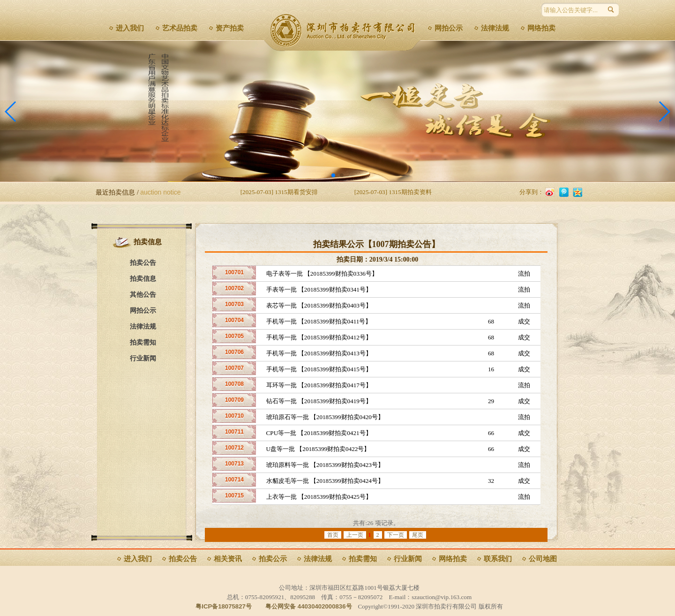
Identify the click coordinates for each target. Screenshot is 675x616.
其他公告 (143, 295)
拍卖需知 (143, 342)
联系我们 (498, 559)
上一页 (355, 535)
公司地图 (543, 559)
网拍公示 (449, 28)
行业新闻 (143, 358)
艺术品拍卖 (180, 28)
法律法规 (495, 28)
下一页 (396, 535)
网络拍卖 (541, 28)
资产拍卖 (230, 28)
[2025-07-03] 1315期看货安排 (279, 192)
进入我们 (130, 28)
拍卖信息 (143, 279)
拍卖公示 (273, 559)
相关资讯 (228, 559)
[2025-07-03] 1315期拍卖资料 (393, 192)
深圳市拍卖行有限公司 (346, 30)
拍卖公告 (143, 263)
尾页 (418, 535)
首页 (333, 535)
